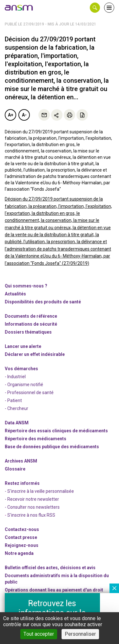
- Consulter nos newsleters (32, 507)
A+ (11, 115)
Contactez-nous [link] (22, 529)
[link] (19, 8)
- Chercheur (17, 408)
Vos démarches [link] (21, 369)
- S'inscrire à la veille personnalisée (39, 491)
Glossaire (15, 469)
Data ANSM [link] (17, 423)
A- (24, 115)
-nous (22, 545)
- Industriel (15, 377)
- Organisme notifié (24, 385)
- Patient (13, 400)
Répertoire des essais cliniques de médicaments (56, 431)
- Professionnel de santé (29, 393)
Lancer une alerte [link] (23, 346)
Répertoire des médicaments (36, 439)
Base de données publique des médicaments (52, 447)
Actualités (15, 294)
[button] (95, 8)
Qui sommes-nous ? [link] (26, 286)
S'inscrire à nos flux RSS (31, 515)
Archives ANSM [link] (21, 461)
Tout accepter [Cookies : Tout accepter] (39, 634)
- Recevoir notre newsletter (32, 499)
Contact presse (21, 537)
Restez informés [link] (22, 483)
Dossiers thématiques (28, 332)
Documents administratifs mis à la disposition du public (57, 579)
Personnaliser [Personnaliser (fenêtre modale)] (80, 634)
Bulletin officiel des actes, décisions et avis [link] (50, 568)
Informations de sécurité (31, 324)
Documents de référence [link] (31, 316)
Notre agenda (19, 553)
